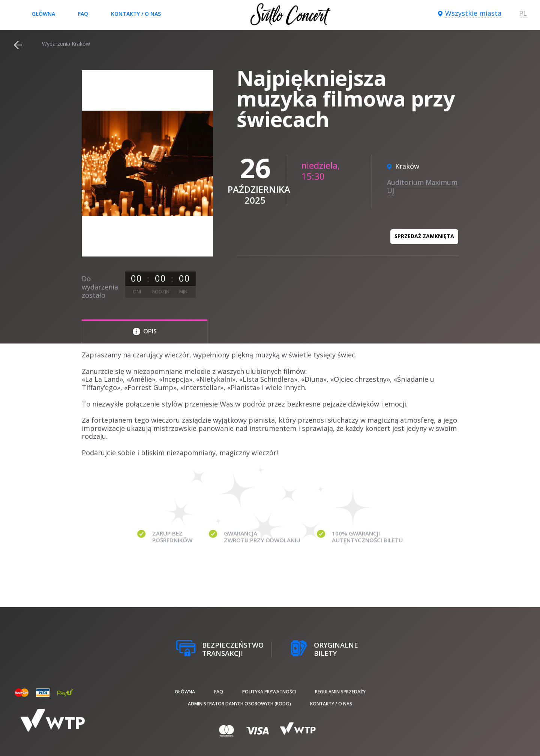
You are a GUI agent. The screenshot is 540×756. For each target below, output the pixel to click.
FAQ (83, 14)
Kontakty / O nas (136, 14)
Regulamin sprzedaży (340, 692)
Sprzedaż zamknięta (424, 236)
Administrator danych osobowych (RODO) (239, 704)
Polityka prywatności (269, 692)
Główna (43, 14)
